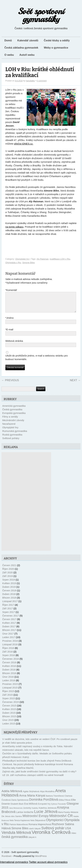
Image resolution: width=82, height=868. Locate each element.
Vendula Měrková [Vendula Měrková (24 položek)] (16, 836)
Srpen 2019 (9, 584)
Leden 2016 (9, 684)
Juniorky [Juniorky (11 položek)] (27, 812)
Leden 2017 (9, 641)
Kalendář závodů (28, 40)
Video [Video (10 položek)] (74, 837)
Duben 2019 (9, 591)
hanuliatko (30, 81)
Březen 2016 (9, 677)
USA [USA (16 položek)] (68, 832)
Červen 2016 (9, 666)
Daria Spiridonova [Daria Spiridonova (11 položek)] (20, 804)
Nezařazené (9, 428)
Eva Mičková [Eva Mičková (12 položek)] (31, 808)
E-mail (9, 333)
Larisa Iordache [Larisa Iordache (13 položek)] (25, 816)
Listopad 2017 (10, 605)
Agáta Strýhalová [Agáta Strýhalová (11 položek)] (31, 795)
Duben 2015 (9, 717)
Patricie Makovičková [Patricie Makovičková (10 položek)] (19, 828)
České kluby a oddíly (57, 40)
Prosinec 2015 (10, 688)
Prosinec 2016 (10, 645)
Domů (8, 40)
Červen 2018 (9, 594)
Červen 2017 (9, 623)
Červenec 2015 (11, 706)
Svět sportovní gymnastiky (41, 15)
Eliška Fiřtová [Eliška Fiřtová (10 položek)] (65, 804)
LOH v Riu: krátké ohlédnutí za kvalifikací (40, 72)
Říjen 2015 (8, 695)
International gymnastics (14, 866)
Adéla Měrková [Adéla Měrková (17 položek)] (12, 795)
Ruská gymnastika (12, 438)
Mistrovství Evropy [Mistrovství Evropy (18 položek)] (36, 820)
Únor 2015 (8, 724)
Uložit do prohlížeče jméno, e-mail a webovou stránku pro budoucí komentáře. (37, 361)
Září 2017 (8, 612)
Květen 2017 (9, 627)
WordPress (41, 860)
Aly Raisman (43, 259)
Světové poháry (11, 442)
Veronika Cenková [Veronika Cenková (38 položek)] (51, 836)
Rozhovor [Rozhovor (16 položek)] (58, 828)
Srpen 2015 (9, 702)
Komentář (11, 290)
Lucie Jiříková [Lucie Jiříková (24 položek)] (46, 816)
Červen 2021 (9, 569)
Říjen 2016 (8, 652)
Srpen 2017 (9, 616)
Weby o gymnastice (56, 48)
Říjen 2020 (8, 573)
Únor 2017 (8, 638)
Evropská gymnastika (14, 417)
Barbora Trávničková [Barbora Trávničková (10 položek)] (55, 800)
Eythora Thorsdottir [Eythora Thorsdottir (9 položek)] (58, 808)
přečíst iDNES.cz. (24, 144)
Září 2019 (8, 580)
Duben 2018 (9, 598)
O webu (9, 55)
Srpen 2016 (9, 659)
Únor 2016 (8, 681)
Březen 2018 (9, 602)
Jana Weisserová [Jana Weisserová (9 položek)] (16, 812)
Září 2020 (8, 576)
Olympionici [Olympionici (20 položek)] (55, 824)
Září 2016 (8, 655)
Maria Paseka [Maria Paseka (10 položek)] (64, 816)
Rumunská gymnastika (15, 435)
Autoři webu (27, 55)
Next (75, 384)
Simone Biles (29, 263)
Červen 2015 (9, 709)
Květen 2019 (9, 587)
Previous (10, 384)
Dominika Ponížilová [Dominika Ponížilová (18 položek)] (44, 803)
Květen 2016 (9, 670)
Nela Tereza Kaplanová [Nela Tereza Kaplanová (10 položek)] (20, 824)
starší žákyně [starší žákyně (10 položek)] (35, 833)
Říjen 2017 (8, 609)
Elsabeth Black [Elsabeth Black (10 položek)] (17, 808)
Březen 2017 (9, 634)
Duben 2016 (9, 673)
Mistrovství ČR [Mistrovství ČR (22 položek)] (61, 820)
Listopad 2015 (10, 691)
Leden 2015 (9, 727)
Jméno (10, 322)
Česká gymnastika (12, 413)
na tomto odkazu (14, 227)
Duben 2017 (9, 630)
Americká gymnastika (14, 410)
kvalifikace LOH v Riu (60, 259)
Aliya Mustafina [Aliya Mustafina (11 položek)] (47, 795)
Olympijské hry (22, 259)
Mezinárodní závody (13, 424)
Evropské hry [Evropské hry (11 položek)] (44, 808)
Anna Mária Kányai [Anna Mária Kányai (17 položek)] (32, 799)
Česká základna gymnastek (21, 48)
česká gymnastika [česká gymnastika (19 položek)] (15, 841)
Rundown (7, 860)
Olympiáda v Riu (13, 263)
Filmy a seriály (10, 421)
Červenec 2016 (11, 663)
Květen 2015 (9, 713)
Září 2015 (8, 699)
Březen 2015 (9, 720)
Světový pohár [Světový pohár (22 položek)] (53, 832)
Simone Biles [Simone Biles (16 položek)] (20, 832)
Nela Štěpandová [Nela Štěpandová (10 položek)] (38, 824)
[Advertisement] (26, 505)
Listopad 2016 (10, 648)
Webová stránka (14, 345)
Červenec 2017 (11, 620)
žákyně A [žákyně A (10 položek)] (32, 841)
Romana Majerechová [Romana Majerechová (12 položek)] (40, 828)
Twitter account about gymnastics (48, 866)
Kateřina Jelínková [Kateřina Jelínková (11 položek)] (48, 812)
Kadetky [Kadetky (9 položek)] (35, 812)
